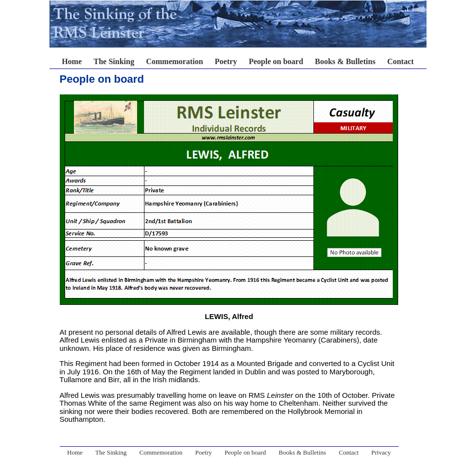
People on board (276, 61)
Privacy (381, 452)
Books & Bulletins (345, 61)
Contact (401, 61)
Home (72, 61)
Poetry (226, 61)
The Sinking (114, 61)
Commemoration (174, 61)
